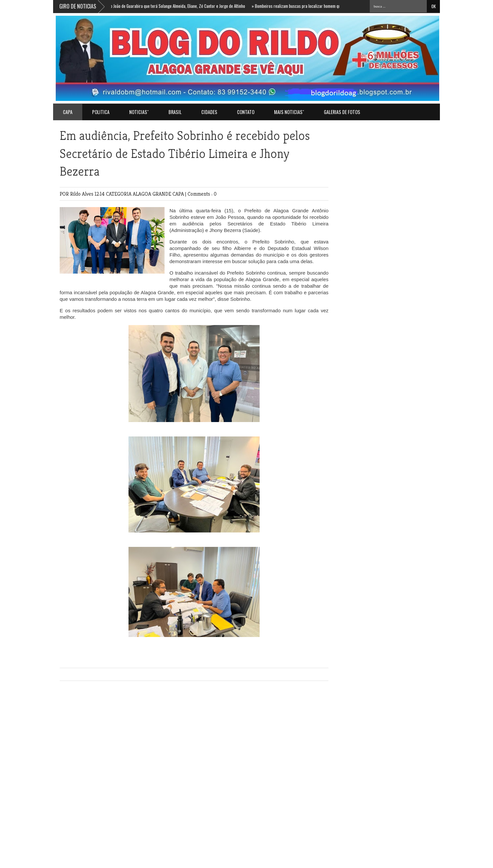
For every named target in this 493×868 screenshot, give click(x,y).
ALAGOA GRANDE (153, 194)
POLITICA (101, 112)
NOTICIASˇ (139, 112)
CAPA (179, 194)
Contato (246, 112)
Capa (68, 112)
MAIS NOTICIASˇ (289, 112)
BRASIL (175, 112)
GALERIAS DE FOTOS (342, 112)
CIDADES (209, 112)
